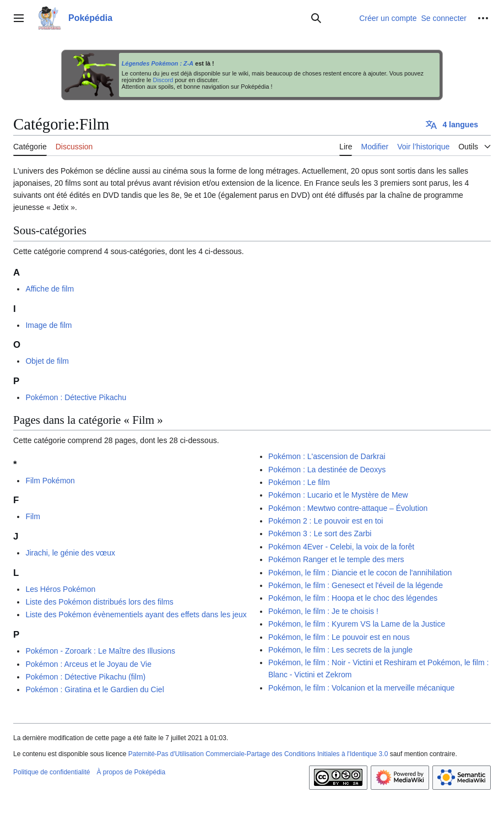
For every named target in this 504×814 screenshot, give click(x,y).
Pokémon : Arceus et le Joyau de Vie (88, 664)
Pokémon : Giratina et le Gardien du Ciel (94, 689)
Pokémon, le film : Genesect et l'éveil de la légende (356, 585)
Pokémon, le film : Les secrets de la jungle (340, 650)
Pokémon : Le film (299, 482)
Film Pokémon (50, 481)
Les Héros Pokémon (60, 589)
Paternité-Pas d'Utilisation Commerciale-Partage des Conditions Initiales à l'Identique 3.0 (258, 754)
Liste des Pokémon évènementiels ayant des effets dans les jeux (136, 614)
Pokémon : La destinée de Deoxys (327, 470)
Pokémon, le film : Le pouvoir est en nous (339, 637)
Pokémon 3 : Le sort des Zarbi (320, 533)
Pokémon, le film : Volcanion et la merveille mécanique (362, 688)
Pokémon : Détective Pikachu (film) (85, 677)
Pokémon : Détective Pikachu (76, 397)
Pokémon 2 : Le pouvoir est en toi (326, 521)
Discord (163, 80)
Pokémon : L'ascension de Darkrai (327, 456)
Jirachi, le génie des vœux (70, 553)
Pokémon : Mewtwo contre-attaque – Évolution (348, 508)
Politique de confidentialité (52, 772)
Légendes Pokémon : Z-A (158, 63)
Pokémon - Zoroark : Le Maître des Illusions (100, 651)
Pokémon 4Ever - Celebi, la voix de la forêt (341, 547)
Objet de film (47, 361)
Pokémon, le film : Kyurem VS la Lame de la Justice (357, 624)
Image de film (48, 325)
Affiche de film (50, 289)
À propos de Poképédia (131, 772)
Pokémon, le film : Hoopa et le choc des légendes (353, 598)
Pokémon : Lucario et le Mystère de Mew (338, 495)
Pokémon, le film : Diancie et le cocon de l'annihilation (360, 573)
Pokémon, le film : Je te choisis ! (323, 611)
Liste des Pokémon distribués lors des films (99, 602)
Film (32, 516)
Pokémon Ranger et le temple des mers (336, 559)
